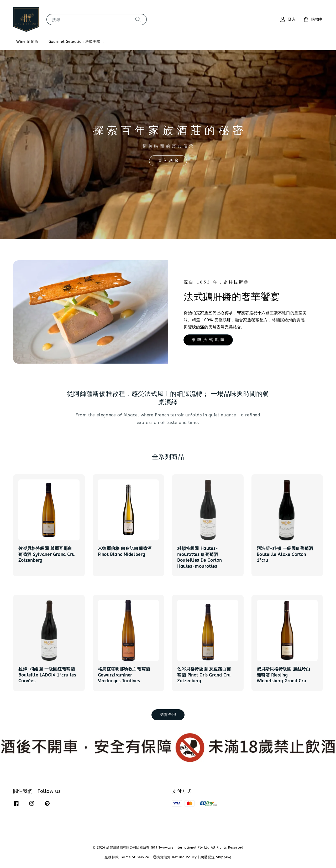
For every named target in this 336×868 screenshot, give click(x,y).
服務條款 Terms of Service (127, 857)
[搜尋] (138, 19)
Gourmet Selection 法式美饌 (74, 42)
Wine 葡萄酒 (27, 42)
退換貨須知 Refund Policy (175, 857)
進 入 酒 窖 (168, 161)
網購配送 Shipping (216, 857)
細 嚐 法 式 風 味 (208, 340)
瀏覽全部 (168, 715)
